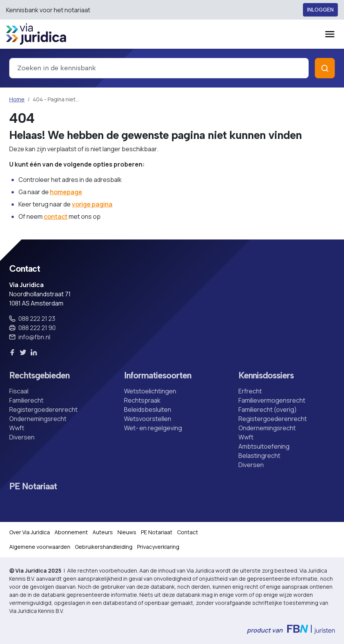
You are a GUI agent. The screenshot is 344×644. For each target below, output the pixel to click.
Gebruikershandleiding (104, 547)
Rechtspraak (142, 400)
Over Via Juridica (30, 532)
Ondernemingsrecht (38, 419)
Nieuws (127, 532)
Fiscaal (19, 391)
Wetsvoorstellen (148, 419)
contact (56, 216)
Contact (188, 532)
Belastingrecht (259, 456)
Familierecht (26, 400)
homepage (66, 192)
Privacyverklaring (158, 547)
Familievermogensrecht (272, 400)
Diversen (22, 437)
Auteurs (103, 532)
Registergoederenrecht (43, 410)
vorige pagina (92, 204)
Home (17, 99)
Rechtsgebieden (39, 376)
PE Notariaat (33, 486)
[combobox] (159, 68)
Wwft (17, 428)
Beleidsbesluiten (148, 410)
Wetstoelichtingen (150, 391)
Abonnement (71, 532)
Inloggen (320, 10)
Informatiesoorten (158, 376)
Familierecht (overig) (268, 410)
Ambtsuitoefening (264, 446)
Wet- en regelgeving (153, 428)
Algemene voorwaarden (40, 547)
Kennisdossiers (266, 376)
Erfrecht (250, 391)
